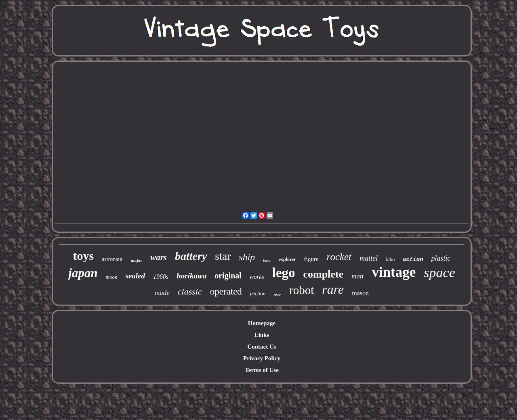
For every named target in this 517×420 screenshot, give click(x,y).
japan (83, 273)
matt (357, 276)
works (257, 277)
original (228, 276)
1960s (161, 277)
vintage (394, 272)
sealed (136, 276)
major (136, 260)
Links (262, 335)
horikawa (191, 276)
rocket (339, 257)
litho (390, 259)
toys (83, 256)
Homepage (262, 323)
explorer (287, 259)
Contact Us (262, 347)
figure (311, 259)
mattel (369, 258)
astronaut (112, 259)
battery (191, 256)
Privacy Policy (262, 358)
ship (247, 257)
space (439, 273)
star (223, 256)
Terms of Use (262, 370)
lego (284, 273)
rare (333, 289)
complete (324, 274)
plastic (441, 258)
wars (159, 257)
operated (226, 291)
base (267, 260)
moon (112, 277)
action (413, 259)
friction (258, 294)
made (162, 293)
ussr (277, 295)
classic (190, 291)
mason (360, 293)
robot (302, 290)
